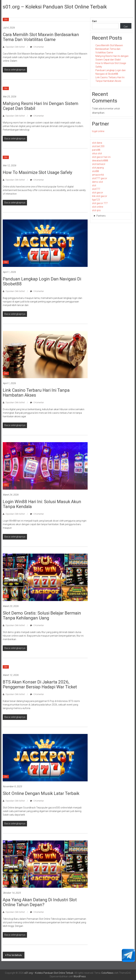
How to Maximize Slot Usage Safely (37, 172)
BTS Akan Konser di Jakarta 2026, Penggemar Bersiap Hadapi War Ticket (40, 684)
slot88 (95, 171)
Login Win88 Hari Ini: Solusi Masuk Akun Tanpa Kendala (42, 504)
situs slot (97, 153)
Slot (6, 19)
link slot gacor (100, 196)
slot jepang (98, 168)
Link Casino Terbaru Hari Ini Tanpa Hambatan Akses (36, 393)
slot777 (96, 189)
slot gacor (98, 193)
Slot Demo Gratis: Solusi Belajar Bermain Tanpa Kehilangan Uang (42, 615)
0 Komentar (37, 47)
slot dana (97, 143)
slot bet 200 (98, 146)
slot (94, 185)
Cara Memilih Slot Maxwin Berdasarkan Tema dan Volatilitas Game (41, 37)
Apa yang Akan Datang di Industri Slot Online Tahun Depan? (40, 902)
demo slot (97, 182)
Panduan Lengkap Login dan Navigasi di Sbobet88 (42, 281)
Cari (94, 21)
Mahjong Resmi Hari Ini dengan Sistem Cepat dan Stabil (40, 106)
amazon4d (98, 175)
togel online (98, 131)
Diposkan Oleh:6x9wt (15, 47)
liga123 (96, 200)
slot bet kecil (99, 164)
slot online (98, 207)
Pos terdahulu (14, 955)
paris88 (96, 150)
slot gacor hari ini (101, 157)
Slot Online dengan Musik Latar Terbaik (41, 793)
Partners (101, 216)
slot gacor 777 (100, 203)
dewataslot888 (100, 161)
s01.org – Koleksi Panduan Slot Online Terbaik (55, 7)
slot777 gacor (100, 178)
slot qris (96, 210)
